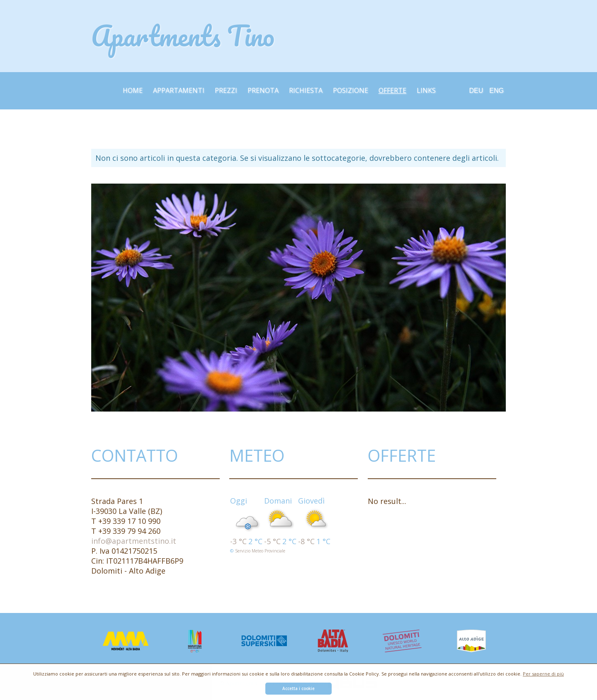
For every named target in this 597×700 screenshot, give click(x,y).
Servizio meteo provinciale (260, 551)
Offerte (392, 90)
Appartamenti (179, 90)
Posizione (351, 90)
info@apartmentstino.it (134, 541)
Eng (496, 91)
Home (133, 90)
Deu (476, 91)
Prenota (263, 90)
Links (426, 90)
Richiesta (306, 90)
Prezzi (226, 90)
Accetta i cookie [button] (298, 688)
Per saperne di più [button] (543, 674)
